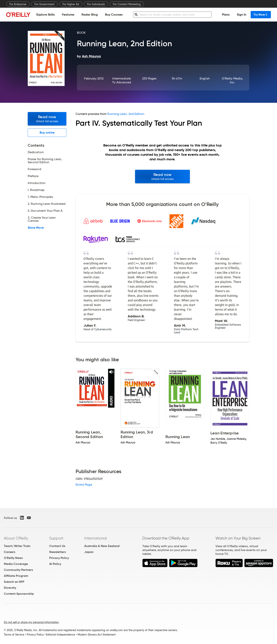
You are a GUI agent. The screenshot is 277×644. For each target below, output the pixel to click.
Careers (10, 552)
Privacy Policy (59, 558)
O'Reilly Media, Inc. (232, 80)
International (96, 538)
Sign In (242, 15)
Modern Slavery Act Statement (97, 635)
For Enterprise (18, 4)
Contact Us (57, 546)
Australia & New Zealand (102, 546)
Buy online (47, 133)
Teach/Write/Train (17, 546)
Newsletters (58, 552)
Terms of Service (14, 635)
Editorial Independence (60, 635)
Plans (226, 15)
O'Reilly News (13, 558)
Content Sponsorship (19, 594)
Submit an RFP (14, 582)
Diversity (10, 588)
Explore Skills (45, 15)
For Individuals (96, 4)
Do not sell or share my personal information (31, 622)
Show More (36, 228)
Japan (89, 552)
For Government (44, 4)
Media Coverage (16, 564)
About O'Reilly (16, 538)
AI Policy (55, 564)
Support (56, 538)
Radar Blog (90, 15)
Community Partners (18, 570)
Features (68, 15)
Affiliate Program (16, 576)
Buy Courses (114, 15)
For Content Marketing (127, 4)
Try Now (261, 15)
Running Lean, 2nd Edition (126, 114)
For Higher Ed (71, 4)
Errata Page (84, 485)
